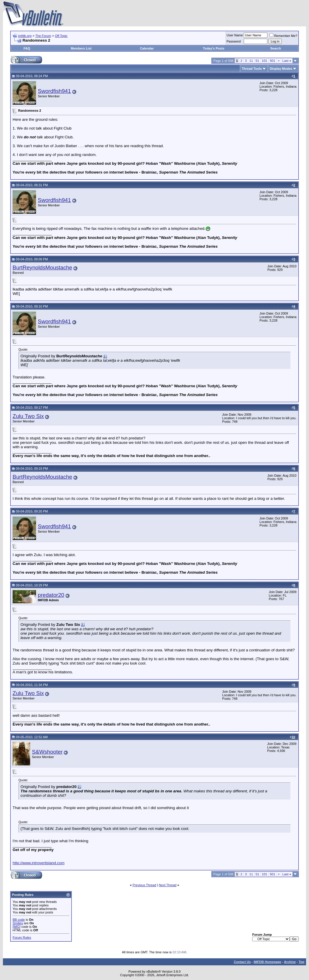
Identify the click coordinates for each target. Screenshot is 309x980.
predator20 (51, 595)
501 (272, 61)
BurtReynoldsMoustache (42, 267)
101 (264, 61)
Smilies (18, 923)
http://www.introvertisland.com (39, 863)
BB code (19, 920)
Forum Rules (22, 937)
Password (234, 41)
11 (251, 61)
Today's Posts (214, 48)
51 (257, 61)
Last (287, 61)
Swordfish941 (54, 91)
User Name (235, 35)
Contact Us (242, 962)
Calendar (147, 48)
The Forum (43, 36)
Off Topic (61, 36)
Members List (81, 48)
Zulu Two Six (28, 416)
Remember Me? (283, 36)
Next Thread (168, 885)
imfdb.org (25, 36)
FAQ (27, 48)
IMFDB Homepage (267, 962)
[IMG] (17, 927)
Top (302, 962)
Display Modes (281, 69)
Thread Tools (252, 69)
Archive (290, 962)
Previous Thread (145, 885)
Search (276, 48)
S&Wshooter (47, 752)
